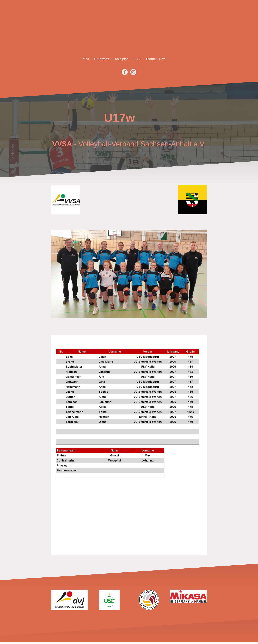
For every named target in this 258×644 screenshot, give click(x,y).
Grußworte (102, 59)
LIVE (137, 59)
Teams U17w (155, 59)
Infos (85, 59)
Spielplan (122, 59)
